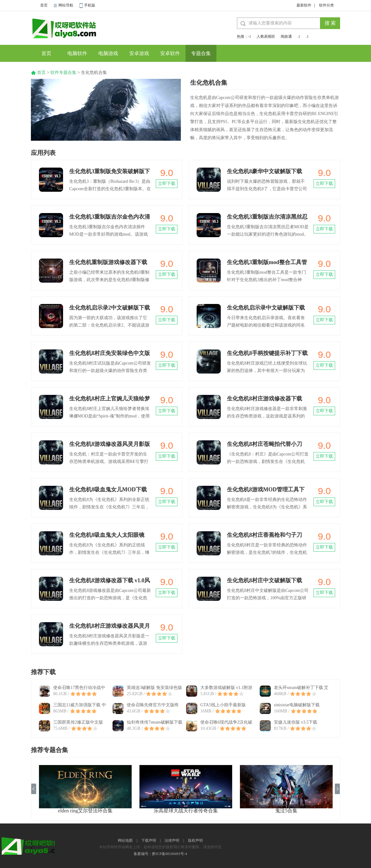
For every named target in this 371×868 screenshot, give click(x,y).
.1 (299, 36)
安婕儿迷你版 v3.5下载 (296, 722)
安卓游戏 (139, 53)
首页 (44, 5)
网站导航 (66, 5)
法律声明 (172, 840)
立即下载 (167, 184)
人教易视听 (266, 36)
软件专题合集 (63, 73)
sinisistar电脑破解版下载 (297, 705)
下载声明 (149, 840)
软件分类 (326, 5)
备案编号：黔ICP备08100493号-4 (160, 854)
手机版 (90, 5)
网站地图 (125, 840)
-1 (249, 36)
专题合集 (201, 53)
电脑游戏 (108, 53)
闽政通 (286, 36)
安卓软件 (170, 53)
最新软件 (304, 5)
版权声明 (195, 840)
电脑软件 (77, 53)
